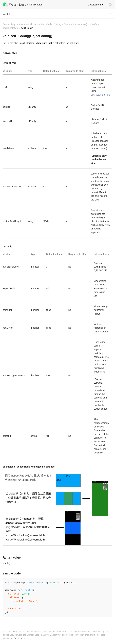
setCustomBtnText (100, 95)
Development (95, 5)
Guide (6, 14)
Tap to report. (20, 638)
